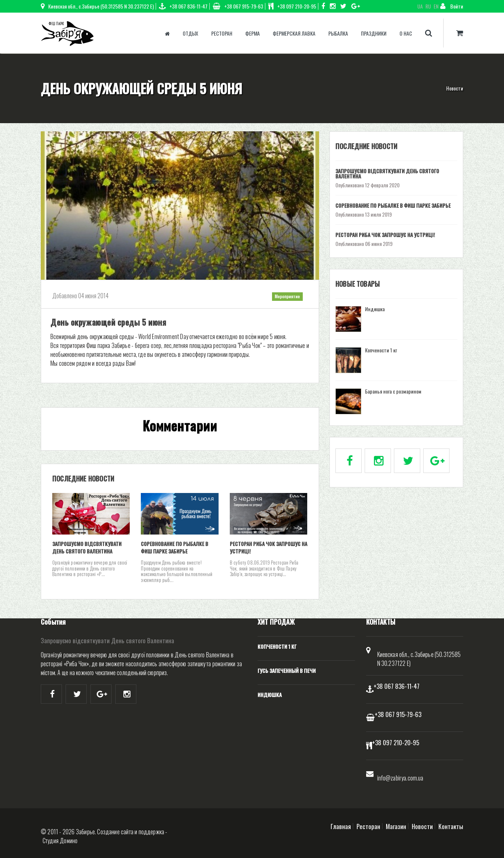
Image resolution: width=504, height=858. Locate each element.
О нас (406, 33)
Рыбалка (338, 33)
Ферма (253, 33)
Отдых (190, 33)
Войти (452, 6)
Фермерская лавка (294, 33)
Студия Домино (60, 841)
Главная (341, 826)
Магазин (396, 826)
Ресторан (222, 33)
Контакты (451, 826)
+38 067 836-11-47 (183, 6)
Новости (455, 88)
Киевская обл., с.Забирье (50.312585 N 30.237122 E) (97, 6)
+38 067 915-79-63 (238, 6)
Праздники (374, 33)
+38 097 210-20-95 (292, 6)
